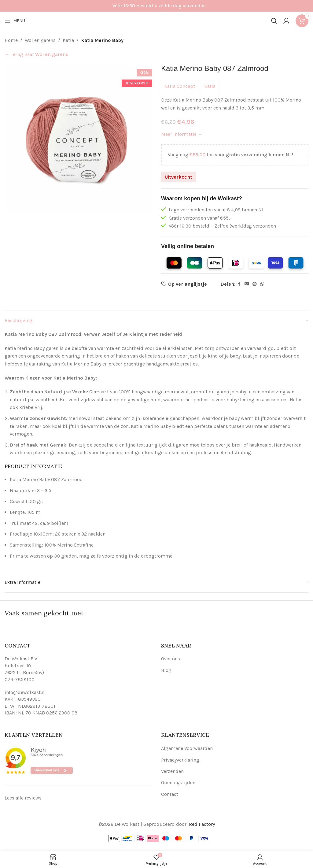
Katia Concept (180, 86)
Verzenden (172, 771)
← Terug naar (37, 54)
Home (11, 40)
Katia (68, 40)
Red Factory (202, 824)
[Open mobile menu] (15, 21)
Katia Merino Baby (102, 40)
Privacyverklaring (180, 760)
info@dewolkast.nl (25, 692)
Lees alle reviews (23, 798)
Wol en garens (40, 40)
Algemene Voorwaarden (187, 748)
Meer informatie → (182, 134)
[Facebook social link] (239, 284)
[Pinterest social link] (255, 284)
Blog (166, 670)
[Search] (274, 21)
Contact (170, 794)
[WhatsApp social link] (262, 284)
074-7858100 (20, 679)
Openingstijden (178, 783)
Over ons (171, 659)
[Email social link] (247, 284)
